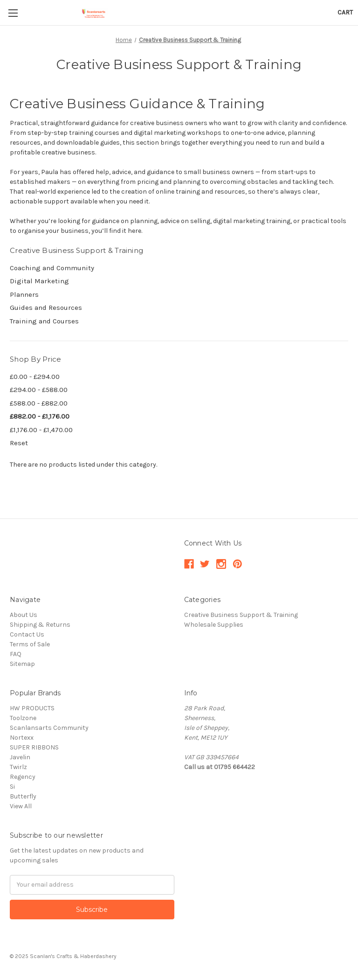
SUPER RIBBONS (34, 747)
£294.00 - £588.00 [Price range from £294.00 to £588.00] (39, 390)
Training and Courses (44, 321)
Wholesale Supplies (214, 625)
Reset (19, 443)
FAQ (16, 654)
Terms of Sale (30, 644)
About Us (24, 615)
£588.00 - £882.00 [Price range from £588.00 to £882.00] (39, 403)
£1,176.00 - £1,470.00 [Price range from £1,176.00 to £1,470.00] (41, 430)
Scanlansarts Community (49, 728)
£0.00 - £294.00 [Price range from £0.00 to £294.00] (35, 377)
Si (12, 787)
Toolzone (23, 718)
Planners (24, 294)
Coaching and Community (52, 268)
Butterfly (23, 796)
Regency (23, 777)
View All (21, 806)
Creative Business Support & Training (241, 615)
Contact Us (27, 634)
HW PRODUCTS (32, 708)
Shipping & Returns (40, 625)
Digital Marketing (39, 281)
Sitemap (22, 664)
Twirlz (18, 767)
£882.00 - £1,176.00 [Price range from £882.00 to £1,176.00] (40, 416)
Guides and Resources (46, 308)
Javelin (20, 757)
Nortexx (22, 738)
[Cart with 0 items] (345, 12)
